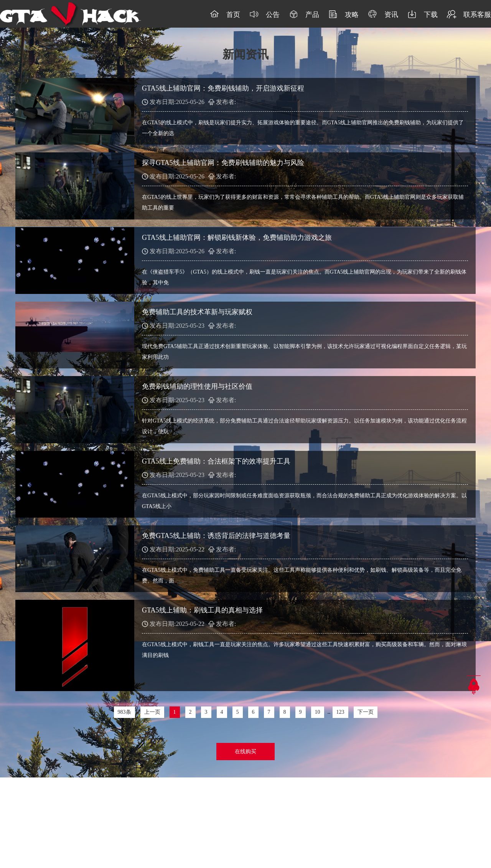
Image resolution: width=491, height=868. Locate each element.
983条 (124, 712)
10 (318, 712)
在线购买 (245, 752)
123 (340, 712)
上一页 (152, 712)
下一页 (366, 712)
